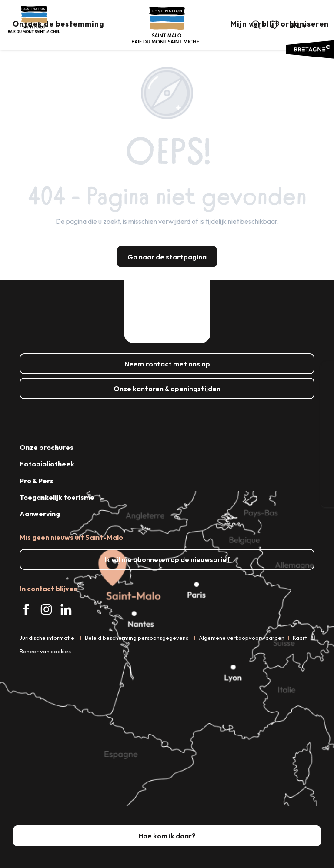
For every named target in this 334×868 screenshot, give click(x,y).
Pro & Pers (37, 481)
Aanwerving (40, 514)
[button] (256, 25)
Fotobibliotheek (47, 464)
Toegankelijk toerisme (57, 497)
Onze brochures (47, 447)
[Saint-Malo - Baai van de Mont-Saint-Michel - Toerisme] (34, 20)
